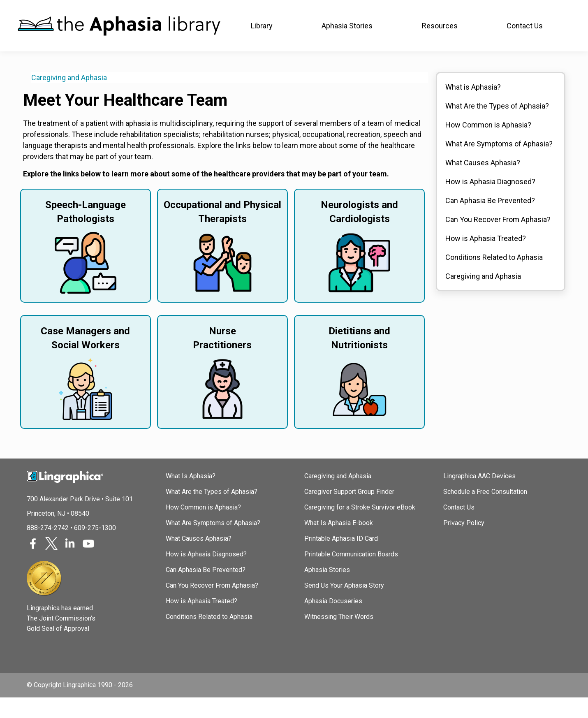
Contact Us (459, 528)
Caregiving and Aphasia (69, 98)
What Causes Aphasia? (483, 183)
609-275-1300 (95, 548)
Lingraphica (33, 10)
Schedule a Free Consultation (485, 512)
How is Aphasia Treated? (486, 259)
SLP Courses (154, 10)
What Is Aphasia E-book (339, 543)
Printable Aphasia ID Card (341, 559)
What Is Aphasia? (191, 497)
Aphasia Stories (327, 590)
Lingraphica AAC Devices (479, 497)
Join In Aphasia (92, 10)
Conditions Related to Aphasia (494, 278)
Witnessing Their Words (339, 637)
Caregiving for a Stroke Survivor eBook (360, 528)
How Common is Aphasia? (488, 145)
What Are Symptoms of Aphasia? (499, 164)
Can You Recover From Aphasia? (498, 240)
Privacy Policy (464, 543)
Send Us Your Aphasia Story (344, 606)
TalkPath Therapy (218, 10)
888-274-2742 (48, 548)
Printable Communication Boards (351, 575)
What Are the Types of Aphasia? (497, 126)
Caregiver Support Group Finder (349, 512)
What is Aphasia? (473, 108)
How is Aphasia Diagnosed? (490, 202)
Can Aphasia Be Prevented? (490, 221)
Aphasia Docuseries (333, 622)
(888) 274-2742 (544, 10)
